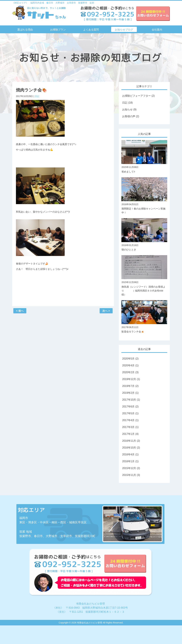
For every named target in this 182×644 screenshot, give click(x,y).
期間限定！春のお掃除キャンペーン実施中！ (144, 208)
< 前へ (20, 311)
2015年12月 (129, 468)
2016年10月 (129, 448)
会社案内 (157, 30)
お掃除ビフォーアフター (136, 96)
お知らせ (127, 109)
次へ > (106, 311)
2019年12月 (129, 379)
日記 (37, 96)
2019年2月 (128, 393)
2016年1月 (128, 461)
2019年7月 (128, 386)
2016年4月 (128, 454)
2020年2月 (128, 372)
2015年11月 (129, 475)
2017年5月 (128, 413)
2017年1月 (128, 434)
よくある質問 (91, 30)
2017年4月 (128, 420)
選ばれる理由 (25, 30)
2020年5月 (128, 359)
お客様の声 (129, 116)
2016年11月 (129, 441)
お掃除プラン (58, 30)
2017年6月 (128, 407)
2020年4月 (128, 365)
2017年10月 (129, 400)
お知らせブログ (124, 30)
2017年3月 (128, 427)
